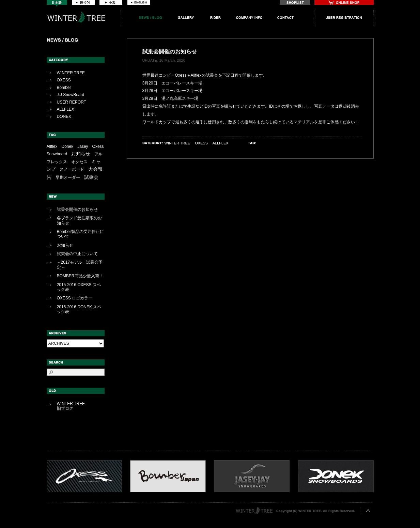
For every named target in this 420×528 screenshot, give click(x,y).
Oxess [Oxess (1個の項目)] (98, 146)
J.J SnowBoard (71, 95)
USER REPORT (72, 102)
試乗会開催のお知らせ (77, 209)
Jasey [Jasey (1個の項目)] (83, 146)
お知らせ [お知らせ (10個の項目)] (81, 154)
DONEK (64, 117)
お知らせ (65, 245)
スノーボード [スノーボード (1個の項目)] (72, 169)
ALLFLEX (66, 109)
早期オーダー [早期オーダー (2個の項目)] (68, 177)
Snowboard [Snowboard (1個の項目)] (57, 154)
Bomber (64, 88)
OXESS (64, 80)
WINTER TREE (71, 73)
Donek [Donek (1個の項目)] (68, 146)
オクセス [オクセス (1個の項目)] (79, 162)
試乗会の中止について (77, 254)
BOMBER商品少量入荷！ (80, 276)
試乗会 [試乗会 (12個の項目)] (91, 177)
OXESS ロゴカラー (75, 298)
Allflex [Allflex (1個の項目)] (52, 146)
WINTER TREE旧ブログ (71, 406)
